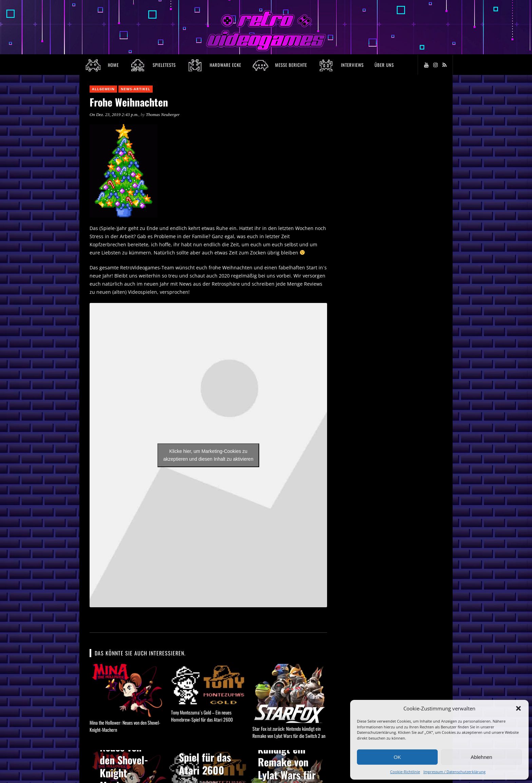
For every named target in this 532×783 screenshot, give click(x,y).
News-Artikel (136, 89)
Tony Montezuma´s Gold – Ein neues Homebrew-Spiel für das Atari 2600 (202, 716)
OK (397, 757)
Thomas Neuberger (163, 114)
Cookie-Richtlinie (405, 772)
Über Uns (384, 65)
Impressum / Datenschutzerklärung (454, 772)
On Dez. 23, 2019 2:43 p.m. (114, 114)
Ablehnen (481, 757)
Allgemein (103, 89)
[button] (518, 708)
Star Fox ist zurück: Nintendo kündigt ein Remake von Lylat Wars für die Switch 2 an (289, 732)
